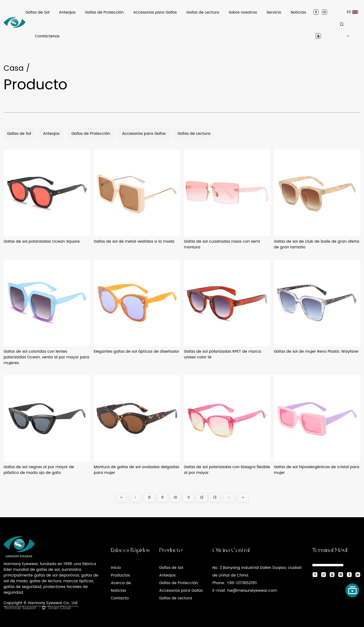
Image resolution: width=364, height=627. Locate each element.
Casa (14, 68)
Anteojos (67, 12)
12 (202, 498)
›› (243, 498)
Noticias (298, 12)
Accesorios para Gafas (155, 12)
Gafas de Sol (37, 12)
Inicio (116, 568)
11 (189, 498)
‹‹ (121, 498)
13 (215, 498)
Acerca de (121, 583)
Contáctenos (47, 36)
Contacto (120, 598)
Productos (120, 575)
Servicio (274, 12)
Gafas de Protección (104, 12)
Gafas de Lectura (203, 12)
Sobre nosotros (243, 12)
